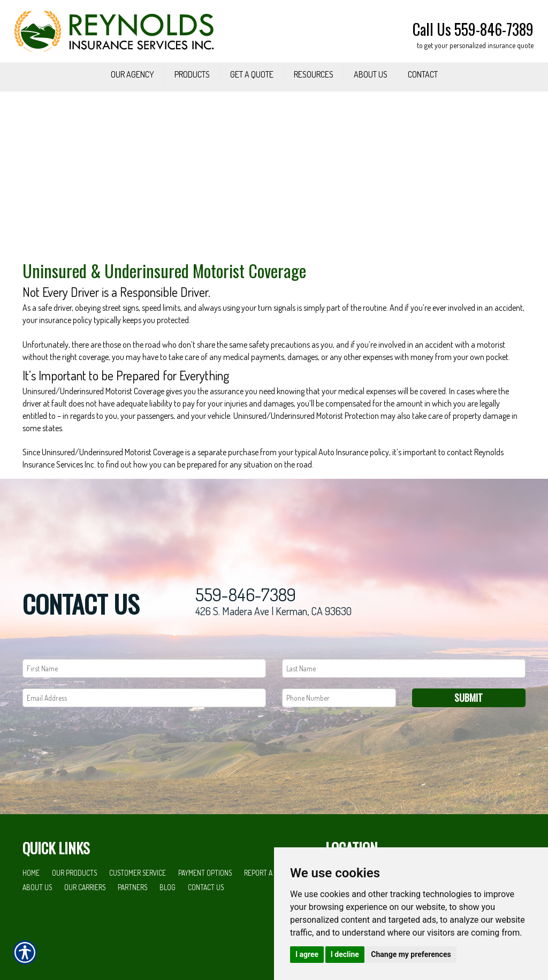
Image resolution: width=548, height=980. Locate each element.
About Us (37, 918)
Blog (168, 918)
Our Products (74, 904)
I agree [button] (307, 954)
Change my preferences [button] (411, 954)
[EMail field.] (144, 729)
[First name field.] (144, 699)
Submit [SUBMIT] (469, 729)
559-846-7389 (246, 626)
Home (31, 904)
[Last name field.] (404, 699)
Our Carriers (85, 918)
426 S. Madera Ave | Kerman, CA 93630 (273, 642)
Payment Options (205, 904)
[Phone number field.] (339, 729)
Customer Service (138, 904)
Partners (132, 918)
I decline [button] (345, 954)
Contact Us (206, 918)
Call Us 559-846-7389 (473, 29)
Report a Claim (268, 904)
